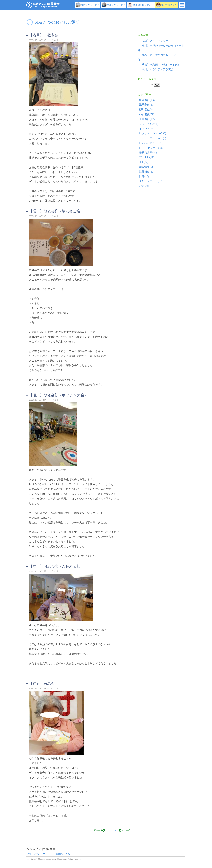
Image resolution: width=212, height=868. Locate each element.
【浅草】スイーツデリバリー (156, 41)
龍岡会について (65, 854)
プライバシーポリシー (40, 854)
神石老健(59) (146, 114)
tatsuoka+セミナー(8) (150, 143)
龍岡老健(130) (147, 100)
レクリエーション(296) (152, 133)
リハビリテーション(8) (152, 138)
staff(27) (143, 162)
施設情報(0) (145, 167)
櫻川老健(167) (147, 110)
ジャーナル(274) (148, 124)
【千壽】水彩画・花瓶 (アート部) (159, 65)
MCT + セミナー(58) (150, 148)
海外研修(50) (146, 172)
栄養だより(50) (147, 152)
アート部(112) (147, 157)
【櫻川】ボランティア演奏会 (156, 69)
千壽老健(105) (147, 119)
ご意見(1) (144, 186)
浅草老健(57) (146, 105)
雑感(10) (143, 176)
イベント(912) (147, 129)
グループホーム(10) (150, 181)
